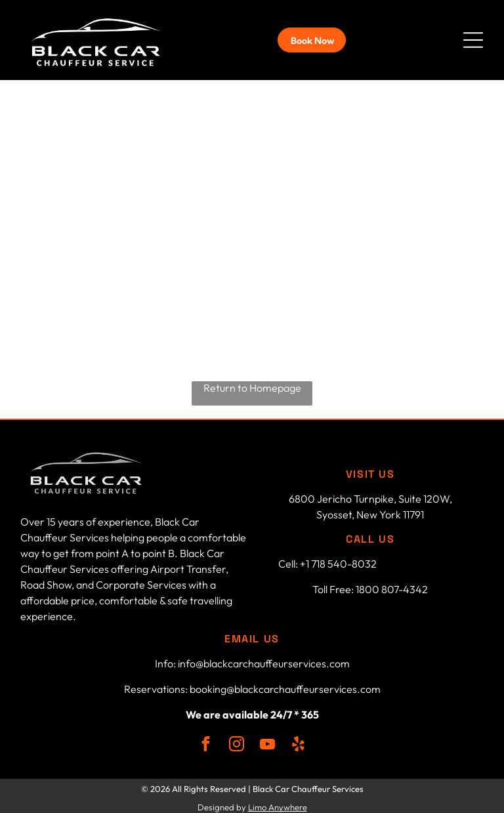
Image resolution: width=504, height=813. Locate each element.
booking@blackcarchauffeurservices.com (285, 684)
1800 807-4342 (392, 585)
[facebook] (206, 741)
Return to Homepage (252, 383)
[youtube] (267, 741)
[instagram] (237, 741)
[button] (473, 38)
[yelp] (298, 741)
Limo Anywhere (278, 803)
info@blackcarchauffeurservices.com (264, 659)
